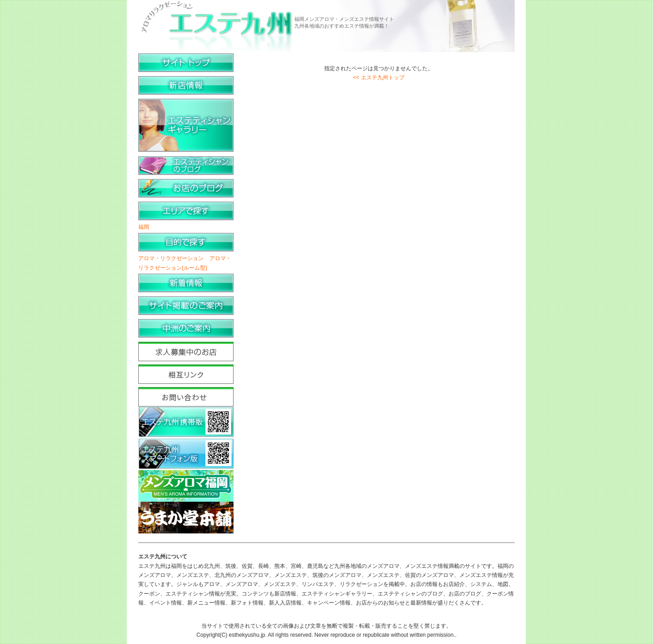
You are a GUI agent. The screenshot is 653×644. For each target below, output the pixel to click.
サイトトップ (186, 63)
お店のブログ (186, 189)
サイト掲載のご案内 (186, 306)
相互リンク (186, 374)
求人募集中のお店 (186, 351)
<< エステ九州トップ (378, 77)
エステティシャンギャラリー (186, 126)
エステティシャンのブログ (186, 166)
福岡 (144, 227)
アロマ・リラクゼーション (171, 258)
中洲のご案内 (186, 329)
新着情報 (186, 283)
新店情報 (186, 86)
